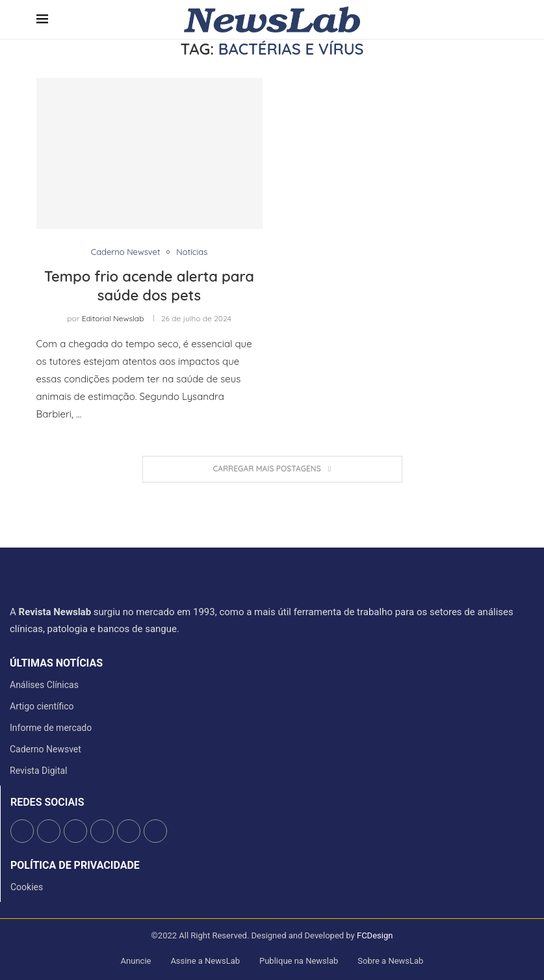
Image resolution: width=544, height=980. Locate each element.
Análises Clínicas (44, 685)
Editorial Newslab (113, 318)
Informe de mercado (51, 728)
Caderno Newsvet (45, 749)
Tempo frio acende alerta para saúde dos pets (149, 286)
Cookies (27, 887)
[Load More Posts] (272, 469)
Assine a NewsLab (205, 961)
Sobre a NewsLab (390, 961)
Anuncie (136, 961)
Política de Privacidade (75, 866)
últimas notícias (56, 663)
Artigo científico (42, 706)
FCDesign (375, 935)
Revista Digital (39, 771)
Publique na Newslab (299, 961)
